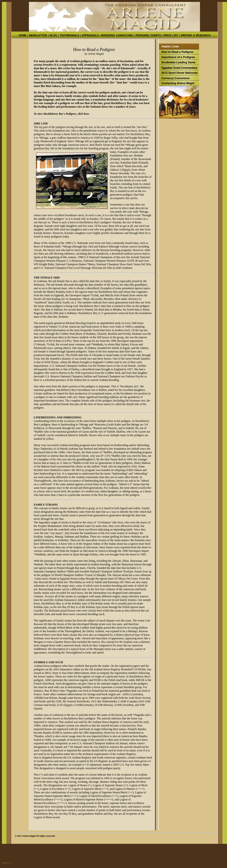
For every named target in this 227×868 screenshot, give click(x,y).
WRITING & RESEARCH (195, 35)
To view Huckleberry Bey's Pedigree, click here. (62, 114)
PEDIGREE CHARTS (148, 35)
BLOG (53, 35)
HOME (22, 35)
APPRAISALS (90, 35)
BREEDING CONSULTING (117, 35)
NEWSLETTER (38, 35)
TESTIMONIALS (69, 35)
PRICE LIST (171, 35)
